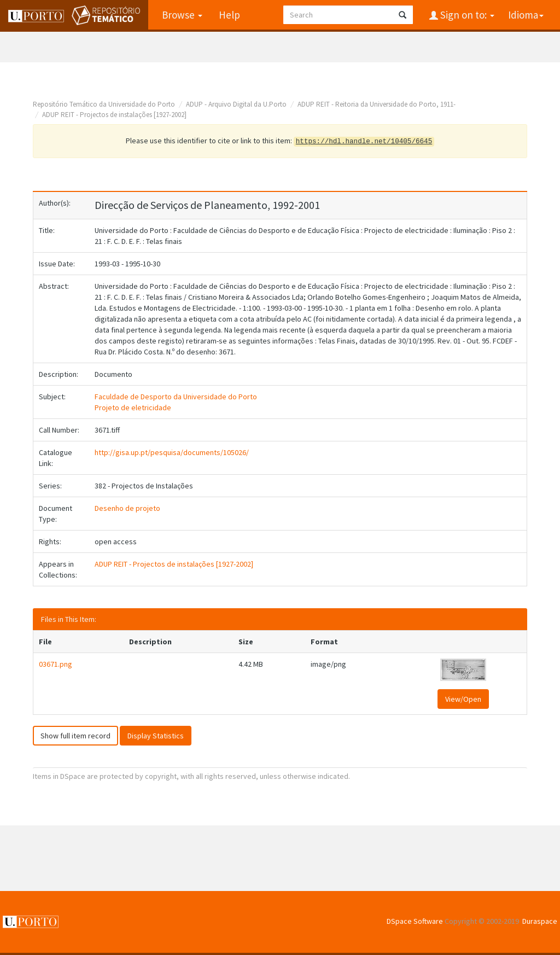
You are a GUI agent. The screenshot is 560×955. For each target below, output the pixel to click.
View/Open (463, 699)
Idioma (526, 15)
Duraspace (540, 921)
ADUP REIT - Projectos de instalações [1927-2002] (114, 115)
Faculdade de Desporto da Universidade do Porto (176, 397)
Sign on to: (466, 15)
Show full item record (75, 736)
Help (229, 15)
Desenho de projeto (127, 508)
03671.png (56, 664)
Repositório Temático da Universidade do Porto (104, 104)
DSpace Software (415, 921)
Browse (182, 15)
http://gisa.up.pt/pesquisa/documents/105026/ (172, 452)
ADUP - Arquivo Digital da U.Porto (236, 104)
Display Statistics (156, 736)
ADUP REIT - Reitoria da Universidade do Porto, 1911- (377, 104)
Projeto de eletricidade (133, 407)
